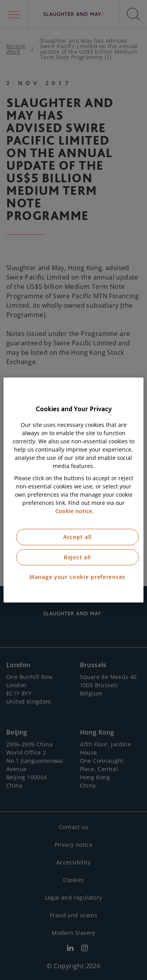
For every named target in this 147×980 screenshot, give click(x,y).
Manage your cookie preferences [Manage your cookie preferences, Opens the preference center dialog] (77, 577)
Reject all (77, 557)
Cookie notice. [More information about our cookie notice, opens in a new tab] (74, 511)
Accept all (77, 537)
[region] (73, 490)
